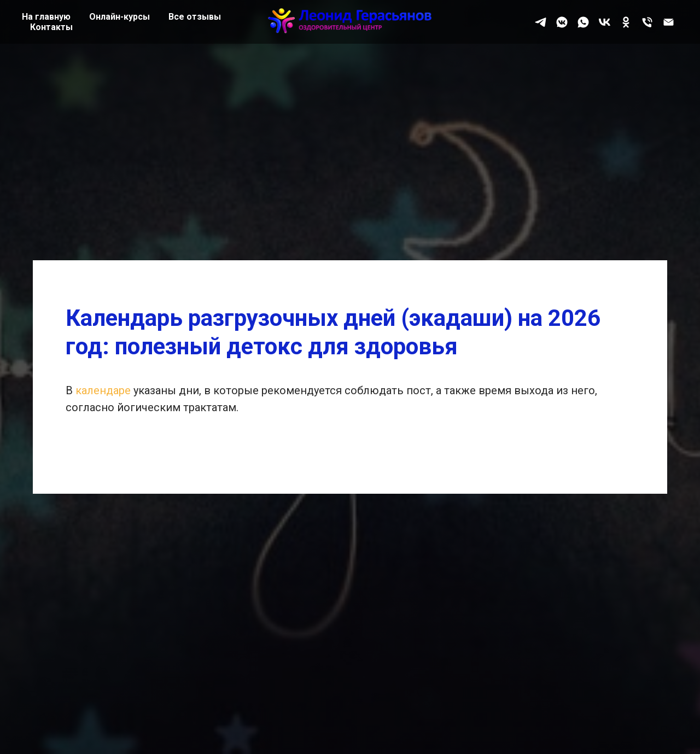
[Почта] (669, 22)
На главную (46, 17)
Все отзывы (195, 17)
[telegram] (541, 22)
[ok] (626, 22)
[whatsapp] (583, 22)
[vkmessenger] (562, 22)
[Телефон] (647, 22)
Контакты (51, 27)
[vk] (605, 22)
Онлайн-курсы (119, 17)
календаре (104, 390)
